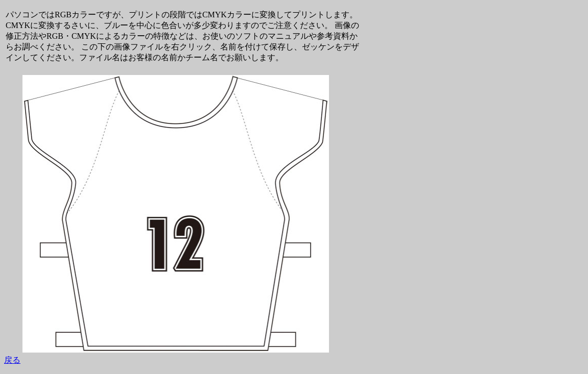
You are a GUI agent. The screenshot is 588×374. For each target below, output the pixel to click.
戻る (12, 360)
